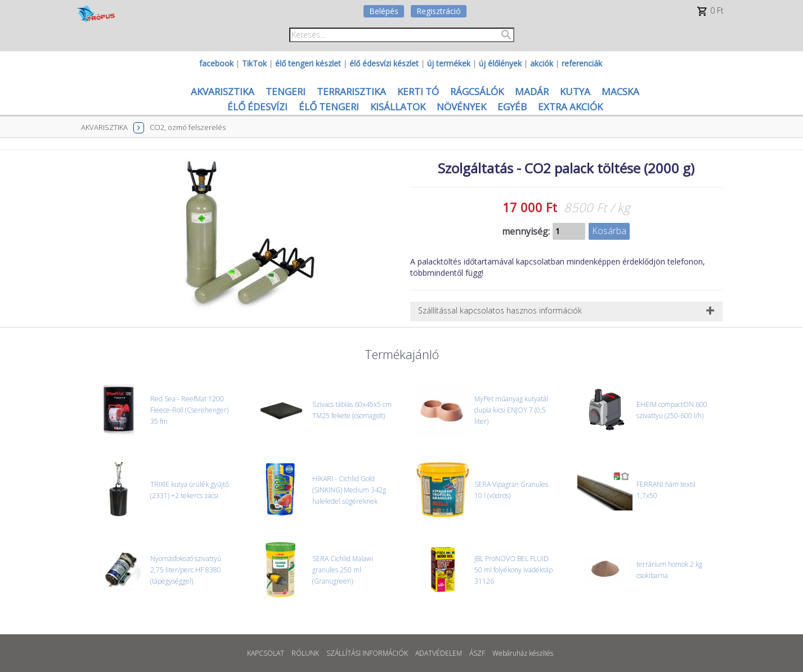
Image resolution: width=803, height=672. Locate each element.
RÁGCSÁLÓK (477, 91)
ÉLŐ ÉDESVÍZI (257, 107)
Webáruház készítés (523, 653)
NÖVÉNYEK (461, 107)
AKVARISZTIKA (223, 91)
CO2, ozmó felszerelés (188, 127)
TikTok (254, 63)
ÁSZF (477, 653)
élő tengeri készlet (308, 63)
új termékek (449, 63)
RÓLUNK (305, 653)
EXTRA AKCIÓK (570, 107)
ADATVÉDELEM (439, 653)
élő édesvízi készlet (384, 63)
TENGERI (286, 91)
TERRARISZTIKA (351, 91)
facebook (216, 63)
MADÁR (532, 91)
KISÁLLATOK (398, 107)
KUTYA (575, 91)
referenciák (582, 63)
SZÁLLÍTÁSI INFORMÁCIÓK (367, 653)
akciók (542, 63)
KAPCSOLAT (266, 653)
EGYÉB (512, 107)
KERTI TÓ (418, 91)
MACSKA (620, 91)
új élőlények (500, 63)
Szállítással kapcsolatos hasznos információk (500, 310)
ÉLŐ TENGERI (329, 107)
